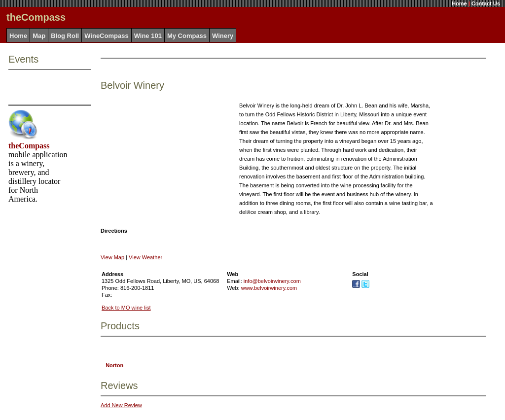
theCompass (29, 146)
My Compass (187, 36)
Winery (223, 36)
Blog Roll (65, 36)
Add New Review (121, 405)
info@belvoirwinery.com (272, 281)
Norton (114, 365)
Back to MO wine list (126, 308)
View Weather (145, 257)
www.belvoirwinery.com (269, 288)
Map (39, 36)
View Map (112, 257)
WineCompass (106, 36)
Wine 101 (148, 36)
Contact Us (486, 3)
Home (459, 3)
